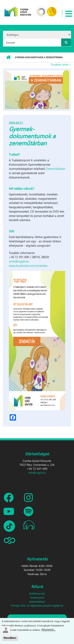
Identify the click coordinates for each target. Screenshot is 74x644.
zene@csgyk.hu (19, 261)
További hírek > (61, 64)
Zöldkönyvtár (37, 593)
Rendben (10, 638)
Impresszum (37, 597)
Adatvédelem (37, 602)
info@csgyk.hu (37, 473)
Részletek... (48, 630)
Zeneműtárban (56, 169)
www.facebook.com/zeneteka (28, 266)
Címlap (8, 57)
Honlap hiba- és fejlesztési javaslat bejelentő (37, 605)
